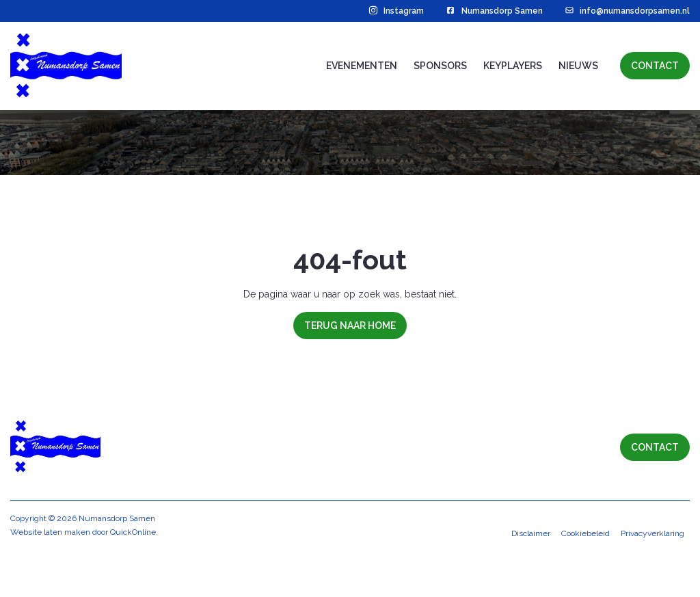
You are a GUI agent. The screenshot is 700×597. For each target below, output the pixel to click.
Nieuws (578, 66)
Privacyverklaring (652, 581)
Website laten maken (50, 579)
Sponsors (440, 66)
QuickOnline (133, 579)
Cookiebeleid (585, 581)
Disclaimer (531, 581)
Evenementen (362, 66)
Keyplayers (513, 66)
